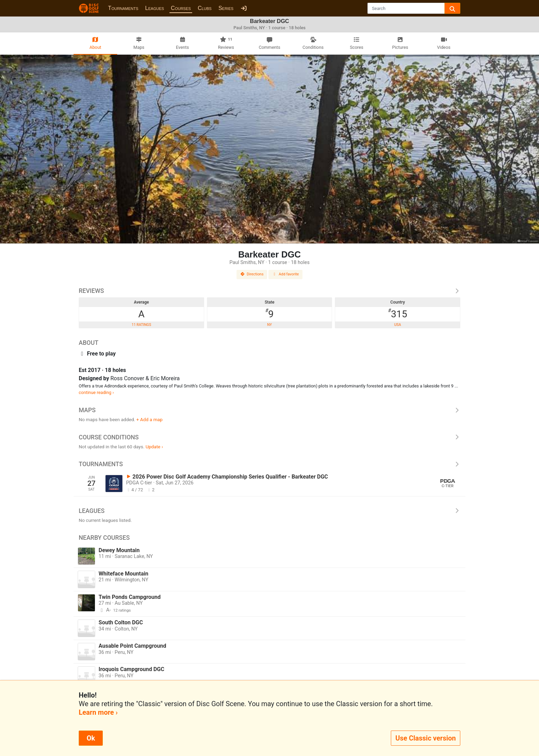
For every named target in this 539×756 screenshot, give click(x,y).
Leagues (155, 8)
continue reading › (96, 392)
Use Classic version (426, 738)
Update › (154, 447)
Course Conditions (269, 437)
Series (226, 8)
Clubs (205, 8)
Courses (181, 8)
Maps (269, 410)
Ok (91, 738)
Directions (252, 274)
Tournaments (123, 8)
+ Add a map (150, 419)
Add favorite (286, 274)
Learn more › (98, 712)
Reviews (269, 291)
